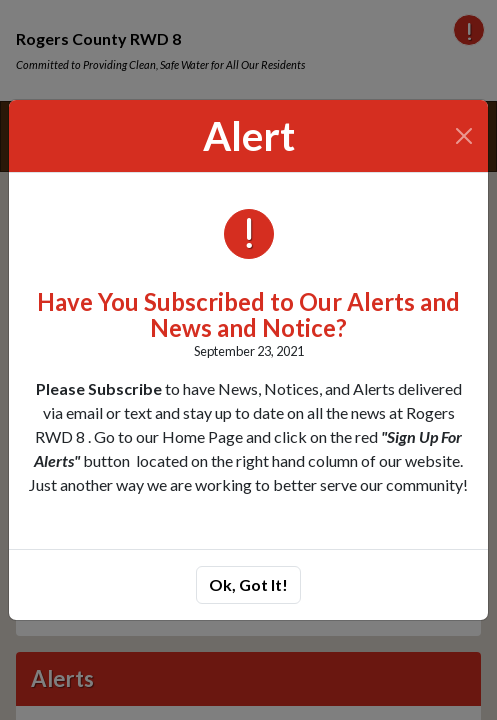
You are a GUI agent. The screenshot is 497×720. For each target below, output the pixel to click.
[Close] (464, 136)
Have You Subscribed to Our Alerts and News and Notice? (248, 315)
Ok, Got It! (248, 584)
